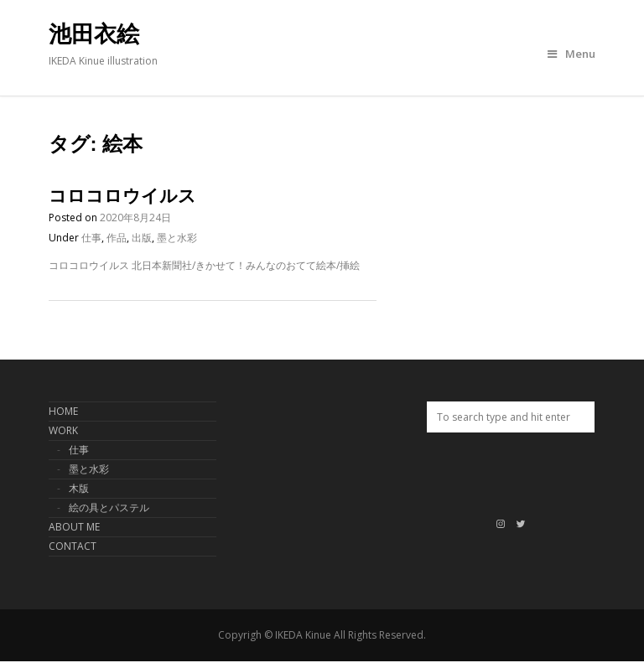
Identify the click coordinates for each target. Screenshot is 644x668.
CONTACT (73, 546)
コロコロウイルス (122, 196)
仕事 (91, 238)
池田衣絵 (94, 34)
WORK (63, 430)
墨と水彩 (177, 238)
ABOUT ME (74, 527)
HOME (63, 411)
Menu (571, 54)
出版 (142, 238)
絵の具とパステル (109, 507)
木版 (79, 488)
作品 (117, 238)
